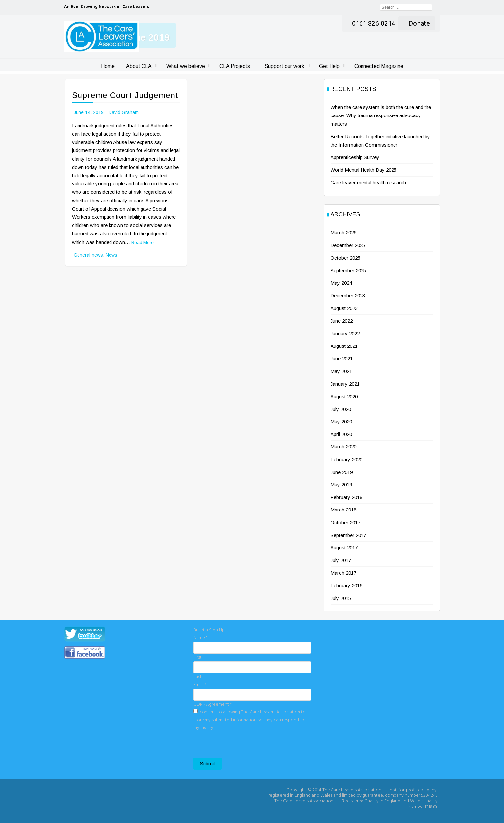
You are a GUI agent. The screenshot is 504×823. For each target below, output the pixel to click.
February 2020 (346, 460)
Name (200, 638)
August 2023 (344, 308)
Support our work (284, 66)
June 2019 (342, 472)
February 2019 (346, 497)
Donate (419, 23)
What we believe (186, 66)
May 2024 (341, 283)
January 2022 (345, 333)
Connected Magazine (379, 66)
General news (88, 255)
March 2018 (343, 510)
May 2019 (341, 485)
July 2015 (341, 598)
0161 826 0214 (374, 23)
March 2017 (343, 573)
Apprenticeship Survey (355, 157)
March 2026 (343, 232)
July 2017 (341, 560)
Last (197, 677)
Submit (207, 763)
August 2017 (344, 548)
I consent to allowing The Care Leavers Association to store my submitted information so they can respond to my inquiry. (250, 720)
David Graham (124, 112)
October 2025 (345, 258)
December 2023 (348, 296)
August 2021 (344, 346)
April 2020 (341, 434)
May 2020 (341, 422)
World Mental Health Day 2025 (363, 170)
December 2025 (348, 245)
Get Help (329, 66)
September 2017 (348, 535)
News (111, 255)
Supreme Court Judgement (125, 95)
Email (200, 685)
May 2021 (341, 371)
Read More (142, 242)
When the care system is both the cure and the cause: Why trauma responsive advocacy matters (381, 115)
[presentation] (243, 745)
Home (108, 66)
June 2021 (342, 359)
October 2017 (345, 523)
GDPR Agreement (212, 704)
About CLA (139, 66)
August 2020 (344, 396)
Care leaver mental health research (368, 183)
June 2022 (342, 321)
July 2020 (341, 409)
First (197, 658)
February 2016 (346, 586)
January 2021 (345, 384)
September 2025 (348, 270)
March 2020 (343, 447)
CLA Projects (235, 66)
